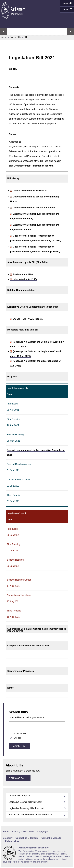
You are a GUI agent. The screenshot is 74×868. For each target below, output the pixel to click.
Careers (34, 838)
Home (67, 3)
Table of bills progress (19, 796)
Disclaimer (29, 832)
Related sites (12, 841)
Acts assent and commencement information (31, 815)
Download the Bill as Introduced (29, 190)
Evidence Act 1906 (21, 274)
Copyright (43, 832)
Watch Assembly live (37, 33)
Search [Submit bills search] (19, 746)
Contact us (21, 838)
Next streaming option (70, 32)
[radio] (11, 734)
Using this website (51, 838)
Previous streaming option (4, 32)
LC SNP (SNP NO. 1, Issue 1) (27, 319)
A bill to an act (18, 778)
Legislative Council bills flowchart (25, 802)
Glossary (8, 838)
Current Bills (15, 37)
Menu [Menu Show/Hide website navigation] (66, 10)
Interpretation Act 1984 (24, 279)
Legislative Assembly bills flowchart (26, 808)
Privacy (16, 832)
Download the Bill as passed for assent (32, 208)
